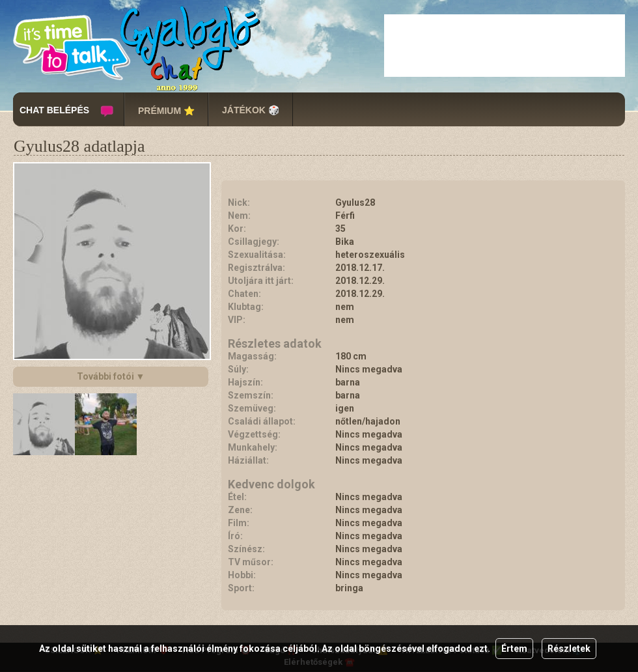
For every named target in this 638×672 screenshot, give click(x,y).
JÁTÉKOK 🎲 (251, 110)
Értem (514, 649)
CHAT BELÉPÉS (54, 110)
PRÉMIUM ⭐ (166, 111)
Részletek (569, 649)
